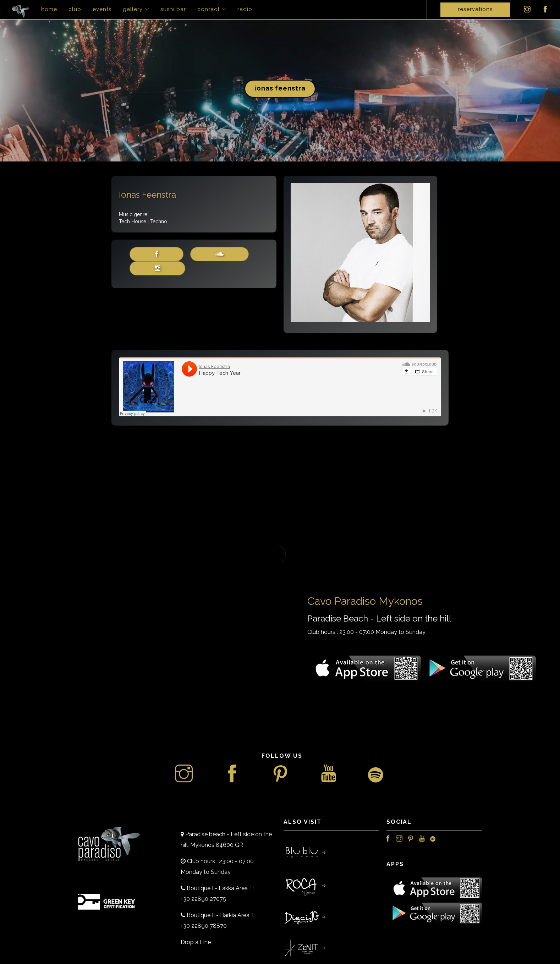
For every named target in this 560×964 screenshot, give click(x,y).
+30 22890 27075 (203, 899)
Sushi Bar (173, 9)
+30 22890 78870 (204, 926)
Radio (245, 9)
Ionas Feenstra (280, 88)
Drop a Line (196, 942)
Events (102, 9)
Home (49, 9)
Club (75, 9)
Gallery (133, 9)
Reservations (475, 9)
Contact (208, 9)
